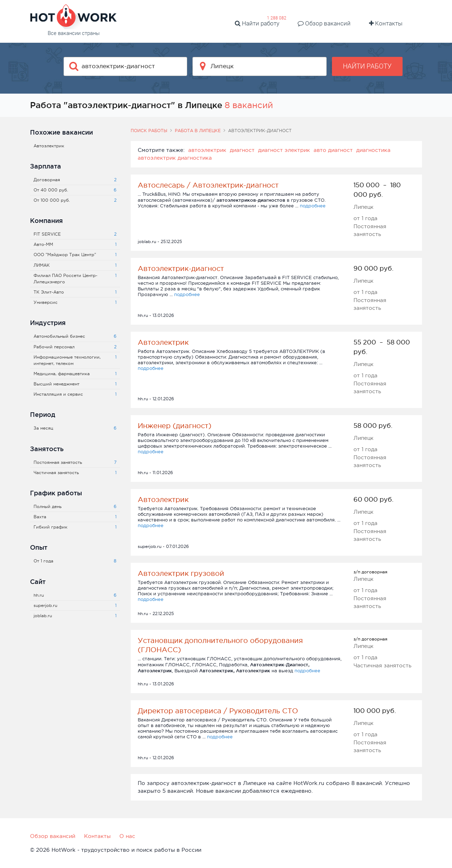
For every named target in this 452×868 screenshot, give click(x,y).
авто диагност (333, 150)
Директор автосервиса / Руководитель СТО (218, 711)
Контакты (386, 23)
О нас (127, 836)
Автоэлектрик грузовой (181, 573)
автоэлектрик (207, 150)
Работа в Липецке (198, 131)
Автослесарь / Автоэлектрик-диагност (208, 185)
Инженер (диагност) (175, 426)
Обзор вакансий (324, 23)
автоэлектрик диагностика (175, 158)
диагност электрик (284, 150)
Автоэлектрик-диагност (181, 268)
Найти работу (257, 23)
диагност (242, 150)
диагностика (373, 150)
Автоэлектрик (163, 342)
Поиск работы (149, 131)
